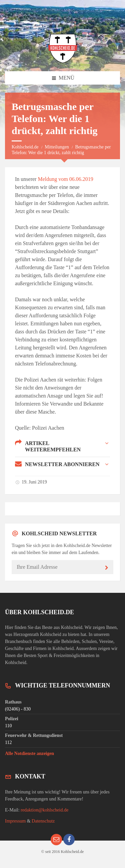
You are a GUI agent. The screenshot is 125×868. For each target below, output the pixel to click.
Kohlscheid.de (25, 147)
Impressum (15, 821)
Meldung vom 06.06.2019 (65, 179)
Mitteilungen (57, 147)
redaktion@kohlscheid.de (44, 810)
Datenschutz (43, 821)
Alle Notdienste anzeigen (29, 753)
